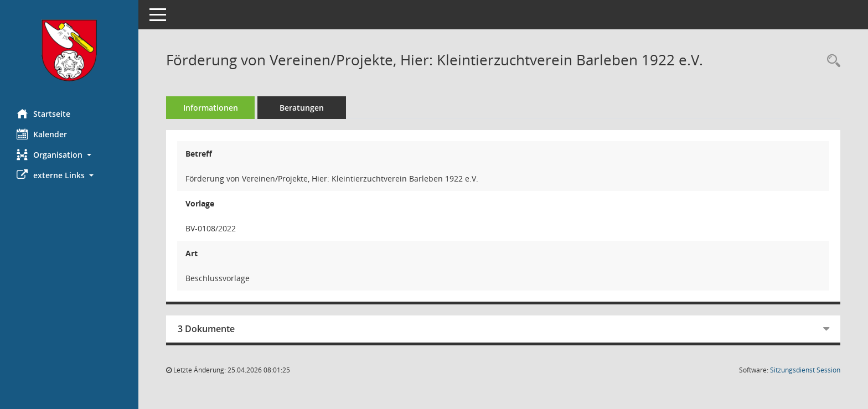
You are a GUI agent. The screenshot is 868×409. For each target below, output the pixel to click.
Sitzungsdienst (805, 370)
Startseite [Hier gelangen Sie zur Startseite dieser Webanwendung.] (43, 113)
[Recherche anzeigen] (831, 61)
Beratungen (302, 108)
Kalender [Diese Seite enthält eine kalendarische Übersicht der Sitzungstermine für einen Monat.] (42, 134)
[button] (69, 155)
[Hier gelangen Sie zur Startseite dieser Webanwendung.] (69, 50)
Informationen (211, 108)
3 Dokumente (206, 329)
